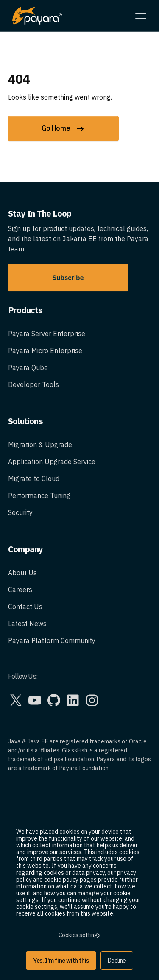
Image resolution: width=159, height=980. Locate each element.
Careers (20, 590)
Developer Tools (33, 384)
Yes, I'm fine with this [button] (61, 961)
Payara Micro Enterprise (45, 351)
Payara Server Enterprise (47, 334)
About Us (22, 573)
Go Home (63, 129)
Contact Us (25, 607)
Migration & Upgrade (40, 445)
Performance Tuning (39, 496)
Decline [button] (117, 961)
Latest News (27, 624)
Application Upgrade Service (52, 462)
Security (20, 512)
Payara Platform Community (52, 640)
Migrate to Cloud (34, 479)
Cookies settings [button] (80, 935)
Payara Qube (28, 367)
